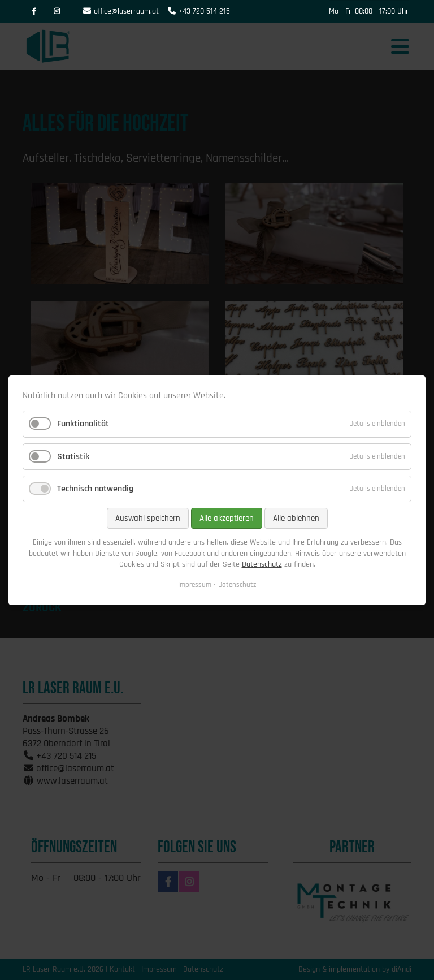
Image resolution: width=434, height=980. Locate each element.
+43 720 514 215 (204, 11)
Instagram (57, 11)
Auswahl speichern (148, 518)
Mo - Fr (340, 11)
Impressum (195, 584)
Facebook (34, 11)
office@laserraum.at (126, 11)
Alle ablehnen (296, 518)
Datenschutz (262, 564)
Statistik (73, 456)
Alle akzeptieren (227, 518)
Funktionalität (83, 424)
